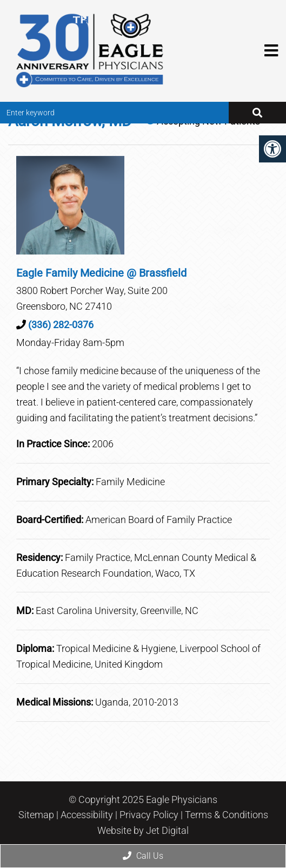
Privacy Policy (149, 815)
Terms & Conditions (227, 815)
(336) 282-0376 (61, 325)
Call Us (143, 856)
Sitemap (36, 815)
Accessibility (87, 815)
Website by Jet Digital (143, 831)
